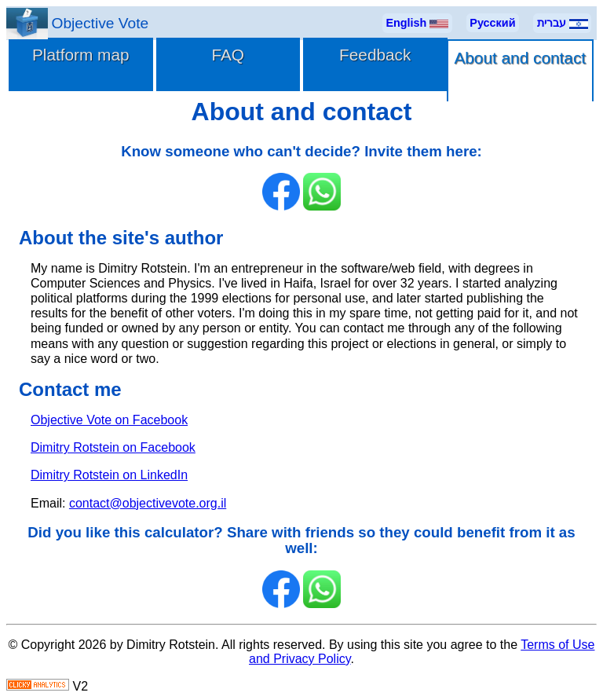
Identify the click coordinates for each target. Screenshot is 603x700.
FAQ (228, 55)
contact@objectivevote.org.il (148, 503)
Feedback (375, 55)
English (417, 23)
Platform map (81, 55)
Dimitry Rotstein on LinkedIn (109, 475)
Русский (492, 23)
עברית (563, 23)
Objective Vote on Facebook (109, 420)
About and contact (520, 58)
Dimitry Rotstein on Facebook (113, 447)
